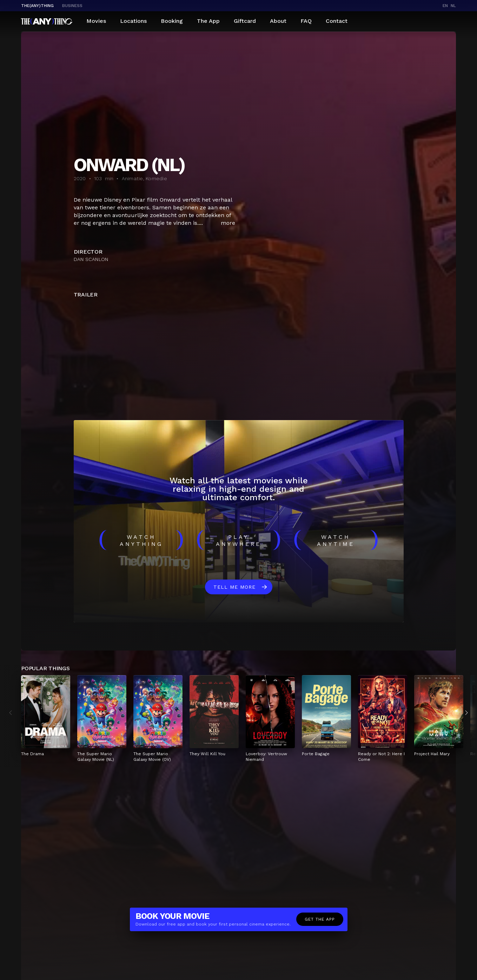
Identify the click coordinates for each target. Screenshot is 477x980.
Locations (133, 21)
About (278, 21)
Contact (337, 21)
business (72, 6)
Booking (172, 21)
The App (208, 21)
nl (453, 6)
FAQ (306, 21)
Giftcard (245, 21)
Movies (96, 21)
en (445, 6)
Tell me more (234, 587)
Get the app (320, 919)
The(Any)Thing (37, 6)
